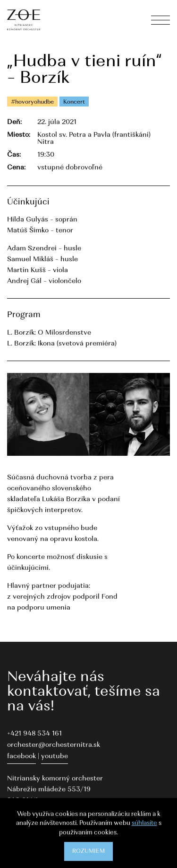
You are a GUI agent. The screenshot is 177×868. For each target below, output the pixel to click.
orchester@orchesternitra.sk (54, 745)
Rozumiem (88, 851)
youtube (55, 757)
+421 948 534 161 (34, 734)
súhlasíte (144, 823)
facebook (21, 757)
